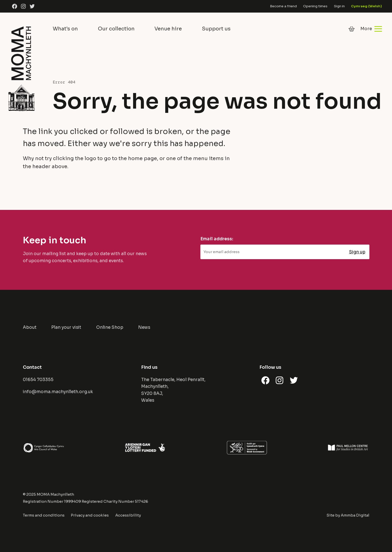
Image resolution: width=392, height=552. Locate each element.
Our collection (116, 29)
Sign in (339, 6)
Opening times (315, 6)
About (30, 327)
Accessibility (128, 515)
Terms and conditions (44, 515)
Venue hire (168, 29)
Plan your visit (66, 327)
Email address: (217, 239)
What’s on (65, 29)
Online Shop (110, 327)
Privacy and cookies (90, 515)
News (144, 327)
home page (143, 158)
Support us (216, 29)
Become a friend (283, 6)
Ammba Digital (355, 515)
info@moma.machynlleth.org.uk (58, 392)
